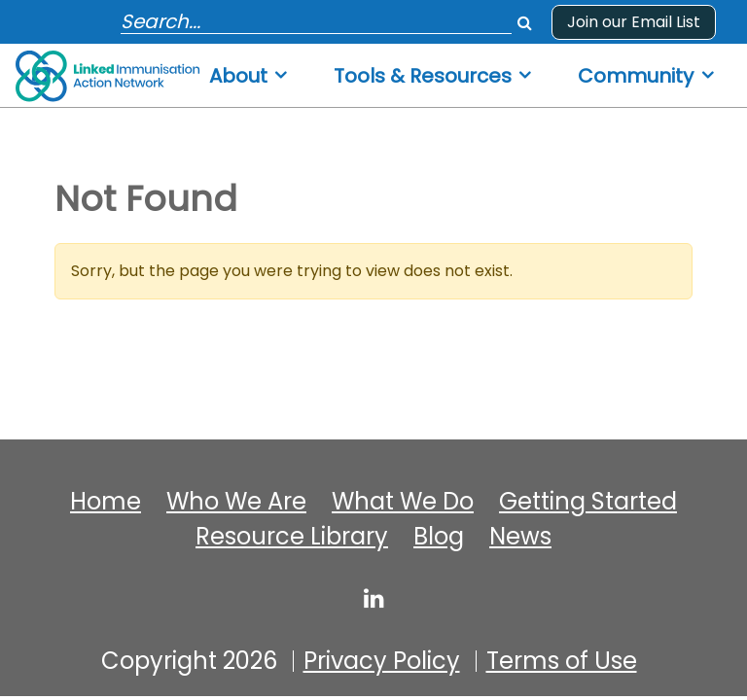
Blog (439, 537)
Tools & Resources (423, 76)
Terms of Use (562, 661)
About (238, 76)
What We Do (403, 502)
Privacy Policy (382, 661)
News (520, 537)
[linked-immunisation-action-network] (374, 598)
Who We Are (236, 502)
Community (636, 76)
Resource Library (292, 537)
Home (106, 502)
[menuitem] (249, 70)
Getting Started (588, 502)
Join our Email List (634, 22)
